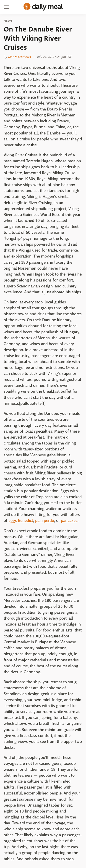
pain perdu (45, 521)
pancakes (69, 521)
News (8, 21)
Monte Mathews (20, 57)
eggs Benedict (21, 521)
